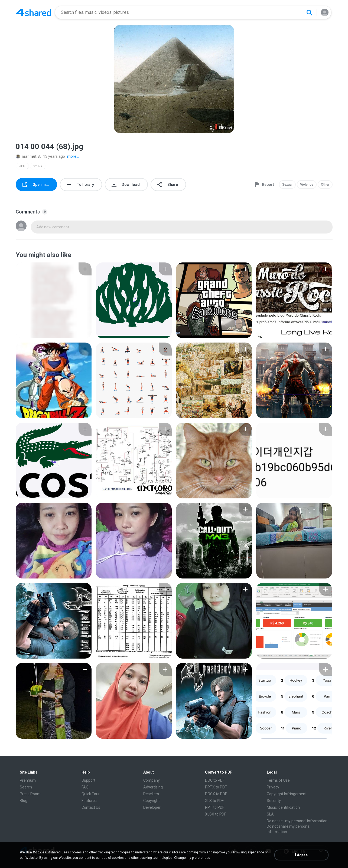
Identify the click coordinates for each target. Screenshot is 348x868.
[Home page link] (34, 12)
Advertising (153, 787)
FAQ (85, 787)
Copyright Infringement (287, 794)
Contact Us (91, 807)
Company (152, 780)
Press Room (30, 794)
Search (26, 787)
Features (89, 801)
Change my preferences (192, 858)
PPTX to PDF (216, 787)
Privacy (273, 787)
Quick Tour (91, 794)
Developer (152, 807)
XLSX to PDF (216, 814)
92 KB (38, 166)
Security (274, 801)
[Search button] (309, 12)
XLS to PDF (214, 801)
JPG (22, 166)
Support (88, 780)
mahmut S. (28, 156)
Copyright (152, 801)
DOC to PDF (215, 780)
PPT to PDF (215, 807)
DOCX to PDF (216, 794)
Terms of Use (278, 780)
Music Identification (283, 807)
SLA (270, 814)
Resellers (151, 794)
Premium (28, 780)
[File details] (54, 300)
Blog (24, 801)
